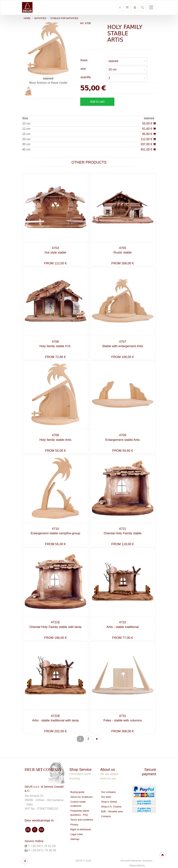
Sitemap (75, 839)
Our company (108, 792)
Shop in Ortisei (109, 802)
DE (28, 830)
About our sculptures (81, 797)
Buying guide (77, 792)
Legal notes (77, 834)
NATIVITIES (40, 18)
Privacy (74, 825)
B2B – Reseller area (112, 811)
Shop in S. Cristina (111, 807)
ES (42, 830)
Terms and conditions (82, 820)
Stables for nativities (64, 18)
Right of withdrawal (81, 829)
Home (27, 18)
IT (35, 830)
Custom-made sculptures (78, 804)
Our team (106, 797)
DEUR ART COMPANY (43, 769)
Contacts (106, 816)
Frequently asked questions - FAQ (80, 813)
